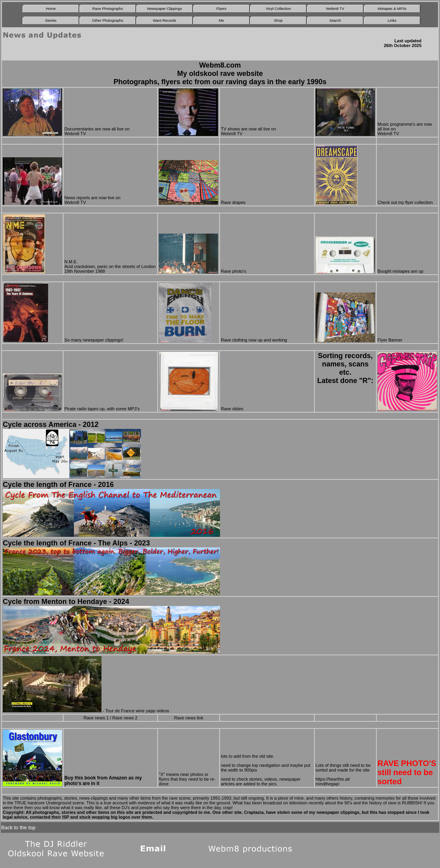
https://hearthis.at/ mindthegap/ (333, 781)
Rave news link (189, 718)
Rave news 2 (125, 718)
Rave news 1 (96, 718)
